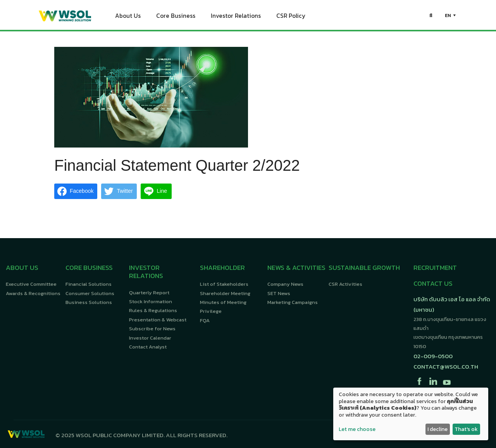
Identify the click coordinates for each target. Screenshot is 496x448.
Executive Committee (31, 284)
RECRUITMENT (435, 268)
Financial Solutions (89, 284)
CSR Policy (291, 17)
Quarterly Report (149, 293)
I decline (437, 429)
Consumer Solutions (90, 293)
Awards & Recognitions (33, 293)
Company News (285, 284)
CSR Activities (345, 284)
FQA (205, 320)
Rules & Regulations (153, 310)
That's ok (466, 429)
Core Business (176, 17)
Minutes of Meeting (223, 302)
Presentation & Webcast (158, 320)
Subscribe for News (152, 329)
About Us (128, 17)
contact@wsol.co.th (446, 366)
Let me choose (357, 429)
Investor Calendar (150, 338)
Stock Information (151, 301)
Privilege (211, 311)
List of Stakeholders (224, 284)
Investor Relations (236, 17)
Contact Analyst (148, 347)
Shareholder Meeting (225, 293)
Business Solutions (89, 302)
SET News (279, 293)
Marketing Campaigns (293, 302)
